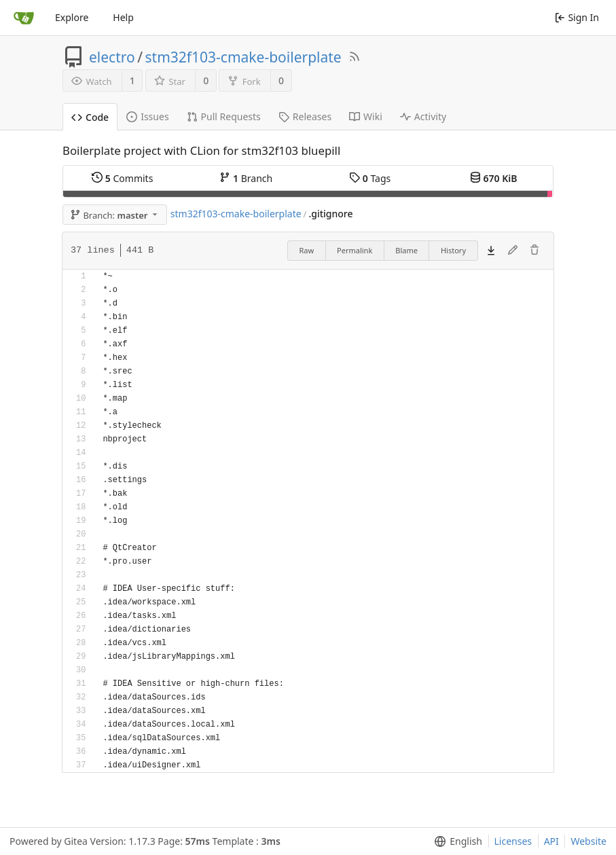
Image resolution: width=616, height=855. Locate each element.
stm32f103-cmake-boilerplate (243, 57)
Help (123, 17)
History (453, 250)
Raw (306, 250)
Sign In (577, 17)
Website (588, 841)
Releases (305, 116)
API (551, 841)
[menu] (455, 841)
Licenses (513, 841)
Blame (406, 250)
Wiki (366, 116)
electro (112, 57)
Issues (147, 116)
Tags (370, 178)
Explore (72, 17)
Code (90, 117)
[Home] (24, 18)
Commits (122, 178)
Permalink (355, 250)
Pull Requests (224, 116)
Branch (246, 178)
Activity (423, 116)
